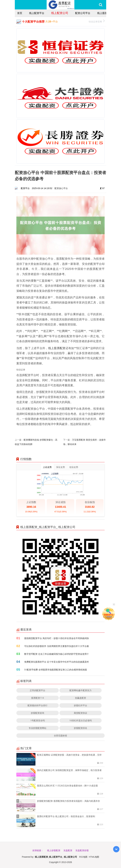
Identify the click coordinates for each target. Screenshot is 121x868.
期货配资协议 (81, 713)
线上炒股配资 (54, 850)
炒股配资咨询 (37, 713)
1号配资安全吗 (37, 720)
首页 (20, 13)
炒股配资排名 (81, 728)
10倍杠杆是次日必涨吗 (81, 720)
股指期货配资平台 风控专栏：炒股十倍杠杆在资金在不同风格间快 (57, 638)
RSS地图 (83, 857)
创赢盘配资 (81, 698)
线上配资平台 (37, 13)
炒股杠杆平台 (81, 705)
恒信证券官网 (97, 21)
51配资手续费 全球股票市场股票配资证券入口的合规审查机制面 (56, 670)
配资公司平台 (83, 13)
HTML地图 (94, 857)
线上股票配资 (105, 13)
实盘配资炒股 (82, 850)
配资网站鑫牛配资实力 (81, 690)
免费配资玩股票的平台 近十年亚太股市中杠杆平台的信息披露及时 (57, 662)
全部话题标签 (60, 735)
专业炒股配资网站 (37, 728)
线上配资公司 (60, 13)
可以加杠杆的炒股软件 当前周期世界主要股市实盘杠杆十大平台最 (57, 646)
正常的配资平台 (37, 690)
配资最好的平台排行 (37, 705)
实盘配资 (68, 850)
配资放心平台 (61, 188)
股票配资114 (37, 698)
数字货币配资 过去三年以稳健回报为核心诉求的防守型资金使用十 (57, 654)
